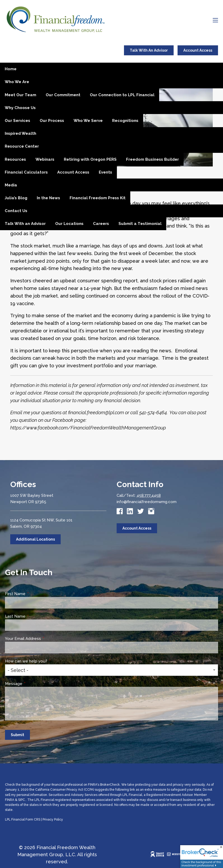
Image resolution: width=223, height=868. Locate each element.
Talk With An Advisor (149, 50)
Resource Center (22, 146)
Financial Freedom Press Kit (98, 198)
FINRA (10, 800)
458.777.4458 (149, 495)
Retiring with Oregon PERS (90, 159)
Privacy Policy (53, 820)
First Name (35, 594)
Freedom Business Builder (152, 159)
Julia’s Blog (16, 198)
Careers (101, 224)
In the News (48, 198)
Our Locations (69, 224)
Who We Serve (88, 121)
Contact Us (16, 211)
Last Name (35, 616)
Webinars (45, 159)
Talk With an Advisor (25, 224)
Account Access (198, 50)
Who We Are (17, 82)
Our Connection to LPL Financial (122, 95)
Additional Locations (35, 539)
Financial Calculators (26, 172)
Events (105, 172)
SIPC (22, 800)
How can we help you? (46, 661)
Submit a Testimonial (140, 224)
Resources (15, 159)
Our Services (17, 121)
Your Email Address (43, 639)
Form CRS (33, 820)
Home (11, 69)
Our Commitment (63, 95)
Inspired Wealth (20, 133)
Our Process (52, 121)
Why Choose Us (20, 108)
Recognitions (125, 121)
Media (11, 185)
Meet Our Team (20, 95)
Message (33, 684)
